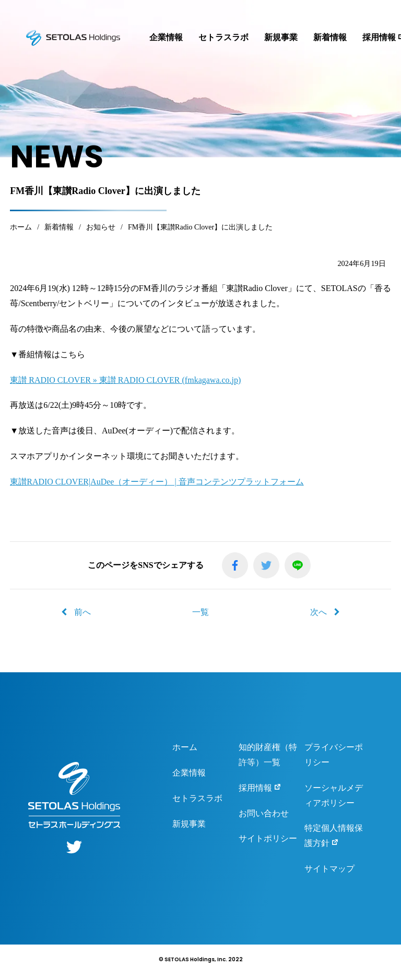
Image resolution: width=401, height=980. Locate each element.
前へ (76, 612)
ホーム (185, 747)
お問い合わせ (264, 813)
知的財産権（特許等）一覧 (268, 755)
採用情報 (261, 787)
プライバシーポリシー (334, 755)
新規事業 (281, 37)
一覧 (200, 612)
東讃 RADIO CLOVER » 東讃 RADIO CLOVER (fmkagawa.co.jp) (125, 380)
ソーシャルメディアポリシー (334, 795)
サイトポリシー (268, 838)
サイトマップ (329, 869)
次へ (325, 612)
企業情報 (166, 37)
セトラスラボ (223, 37)
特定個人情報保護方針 (334, 836)
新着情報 (330, 37)
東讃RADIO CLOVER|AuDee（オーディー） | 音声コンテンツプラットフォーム (157, 482)
